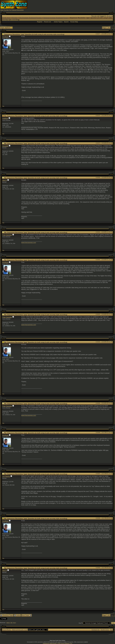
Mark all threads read (20, 630)
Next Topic (27, 615)
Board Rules (7, 630)
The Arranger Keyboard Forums (30, 18)
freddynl (5, 118)
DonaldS (5, 146)
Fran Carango (7, 235)
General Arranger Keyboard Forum (56, 18)
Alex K (5, 180)
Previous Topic (7, 615)
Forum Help (74, 22)
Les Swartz (6, 476)
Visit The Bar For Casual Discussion (12, 10)
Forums (15, 18)
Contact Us (95, 630)
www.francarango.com (29, 242)
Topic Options (6, 28)
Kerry (15, 623)
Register (40, 22)
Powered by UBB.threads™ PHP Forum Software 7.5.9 (57, 643)
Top (3, 106)
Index (17, 615)
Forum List (47, 22)
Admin (8, 623)
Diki (11, 623)
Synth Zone (6, 18)
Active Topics (58, 22)
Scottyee (5, 37)
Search (66, 22)
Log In (110, 16)
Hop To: (81, 623)
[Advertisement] (74, 5)
